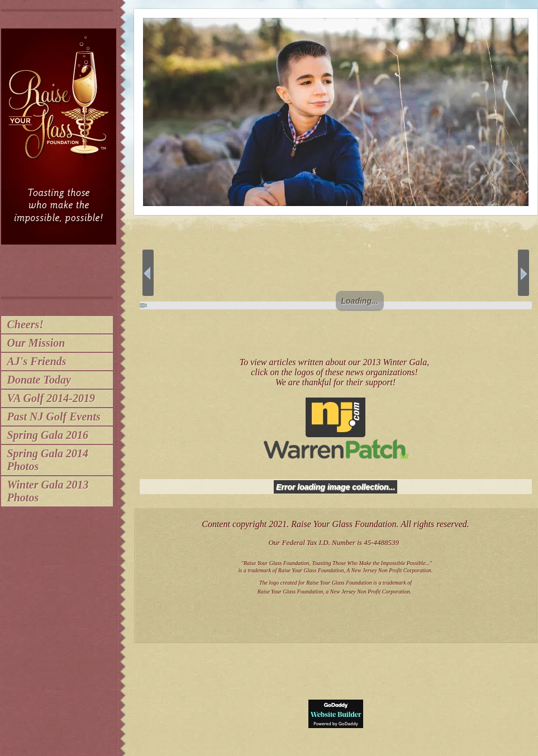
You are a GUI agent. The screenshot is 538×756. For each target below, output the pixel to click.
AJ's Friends (37, 361)
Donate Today (39, 380)
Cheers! (26, 324)
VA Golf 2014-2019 (51, 398)
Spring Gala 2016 (48, 435)
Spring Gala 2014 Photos (48, 460)
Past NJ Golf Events (54, 417)
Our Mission (36, 343)
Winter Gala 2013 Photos (48, 491)
